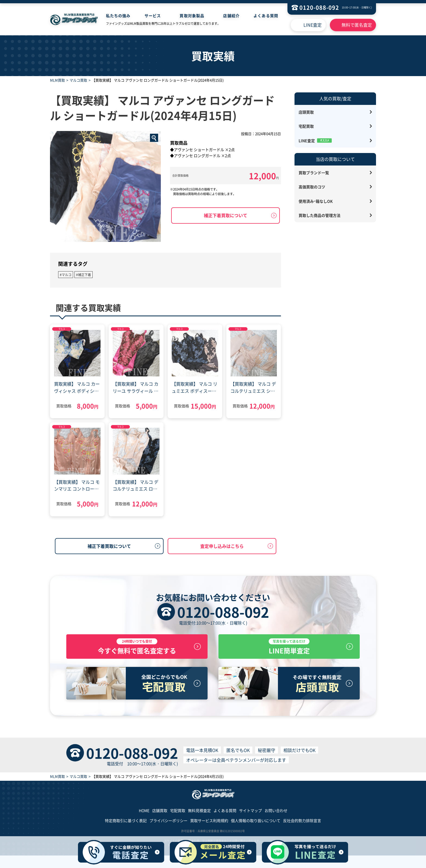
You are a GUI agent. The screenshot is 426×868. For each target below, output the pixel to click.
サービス (153, 15)
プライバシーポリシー (168, 823)
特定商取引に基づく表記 (126, 823)
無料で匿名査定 (357, 25)
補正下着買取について (225, 215)
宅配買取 (306, 126)
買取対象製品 (192, 15)
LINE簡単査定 (289, 648)
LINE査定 (313, 25)
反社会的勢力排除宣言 (302, 823)
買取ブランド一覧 (314, 173)
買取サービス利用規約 (209, 823)
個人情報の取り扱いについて (256, 823)
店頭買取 (306, 112)
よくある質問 (266, 15)
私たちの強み (118, 15)
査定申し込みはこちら (222, 546)
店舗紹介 (231, 15)
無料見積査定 (199, 813)
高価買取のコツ (312, 187)
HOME (144, 813)
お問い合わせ (276, 813)
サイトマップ (250, 813)
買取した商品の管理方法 (319, 215)
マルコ (62, 329)
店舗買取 (160, 813)
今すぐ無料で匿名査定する (137, 648)
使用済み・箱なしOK (316, 201)
